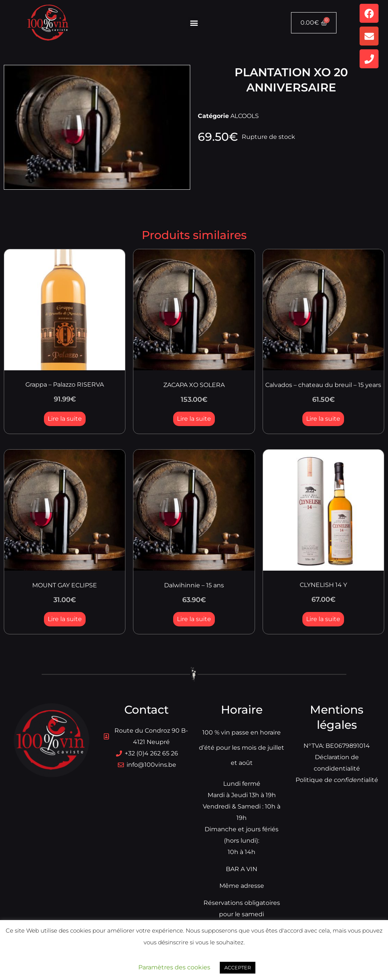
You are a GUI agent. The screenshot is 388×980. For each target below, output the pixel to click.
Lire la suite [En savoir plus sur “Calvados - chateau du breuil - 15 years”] (323, 419)
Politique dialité (337, 780)
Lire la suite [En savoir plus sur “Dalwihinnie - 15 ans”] (194, 619)
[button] (194, 23)
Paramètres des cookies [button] (174, 967)
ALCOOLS (245, 116)
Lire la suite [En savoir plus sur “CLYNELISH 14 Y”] (323, 619)
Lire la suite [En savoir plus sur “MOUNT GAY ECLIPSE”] (65, 619)
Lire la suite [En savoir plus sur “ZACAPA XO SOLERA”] (194, 419)
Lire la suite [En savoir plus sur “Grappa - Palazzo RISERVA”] (65, 419)
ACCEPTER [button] (238, 967)
